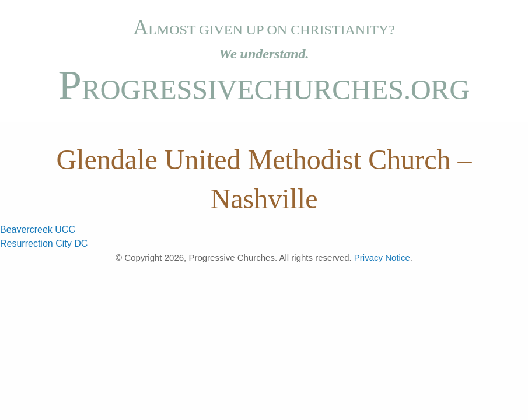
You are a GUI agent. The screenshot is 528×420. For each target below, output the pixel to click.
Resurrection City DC (44, 244)
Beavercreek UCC (38, 230)
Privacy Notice (382, 258)
